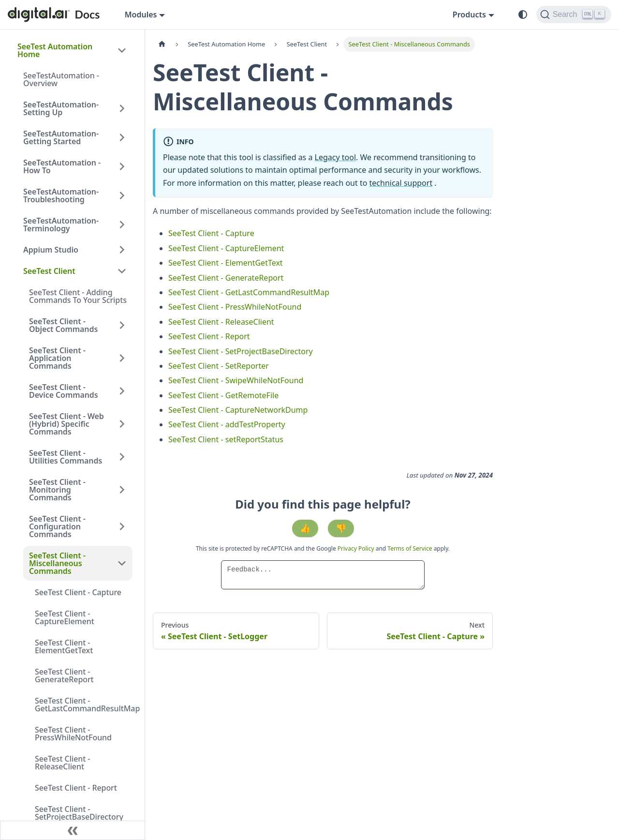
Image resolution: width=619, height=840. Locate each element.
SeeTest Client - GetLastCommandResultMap (84, 705)
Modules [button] (141, 15)
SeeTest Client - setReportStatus (226, 439)
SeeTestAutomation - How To (62, 166)
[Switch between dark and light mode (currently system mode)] (523, 15)
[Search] (574, 15)
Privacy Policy (357, 548)
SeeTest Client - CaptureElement (65, 617)
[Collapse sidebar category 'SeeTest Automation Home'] (122, 50)
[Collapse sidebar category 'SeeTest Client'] (122, 271)
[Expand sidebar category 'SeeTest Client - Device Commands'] (122, 391)
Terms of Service (410, 548)
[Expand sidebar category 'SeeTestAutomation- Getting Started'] (122, 137)
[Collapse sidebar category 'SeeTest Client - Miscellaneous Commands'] (122, 563)
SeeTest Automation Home (55, 50)
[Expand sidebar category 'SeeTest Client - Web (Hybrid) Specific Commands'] (122, 424)
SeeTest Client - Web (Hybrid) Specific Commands (66, 424)
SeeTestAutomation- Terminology (61, 225)
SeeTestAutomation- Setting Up (61, 108)
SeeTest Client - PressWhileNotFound (73, 734)
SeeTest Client (49, 271)
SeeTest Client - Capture (78, 592)
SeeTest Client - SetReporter (219, 366)
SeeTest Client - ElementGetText (64, 646)
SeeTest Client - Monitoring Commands (57, 490)
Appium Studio (51, 250)
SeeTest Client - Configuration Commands (57, 526)
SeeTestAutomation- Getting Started (61, 137)
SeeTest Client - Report (76, 788)
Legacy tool (336, 157)
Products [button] (469, 15)
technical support (401, 183)
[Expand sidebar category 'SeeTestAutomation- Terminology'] (122, 225)
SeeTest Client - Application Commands (57, 358)
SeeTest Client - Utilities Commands (66, 457)
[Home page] (162, 44)
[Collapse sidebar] (73, 830)
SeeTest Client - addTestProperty (227, 424)
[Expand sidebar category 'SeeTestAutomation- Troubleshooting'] (122, 195)
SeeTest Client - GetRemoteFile (223, 395)
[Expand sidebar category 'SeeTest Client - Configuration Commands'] (122, 526)
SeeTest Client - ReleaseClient (62, 763)
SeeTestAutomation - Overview (61, 79)
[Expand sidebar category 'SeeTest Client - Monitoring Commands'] (122, 490)
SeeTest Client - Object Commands (63, 325)
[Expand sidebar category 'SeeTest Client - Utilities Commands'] (122, 457)
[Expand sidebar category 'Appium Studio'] (122, 250)
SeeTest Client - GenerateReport (64, 675)
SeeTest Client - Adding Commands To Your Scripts (78, 296)
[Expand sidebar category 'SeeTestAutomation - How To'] (122, 166)
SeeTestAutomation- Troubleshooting (61, 195)
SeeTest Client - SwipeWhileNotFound (236, 380)
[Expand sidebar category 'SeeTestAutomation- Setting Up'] (122, 108)
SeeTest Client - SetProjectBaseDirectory (79, 813)
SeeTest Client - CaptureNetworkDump (238, 410)
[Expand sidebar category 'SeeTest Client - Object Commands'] (122, 325)
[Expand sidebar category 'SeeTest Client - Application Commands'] (122, 358)
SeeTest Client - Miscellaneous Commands (57, 563)
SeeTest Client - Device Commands (64, 391)
